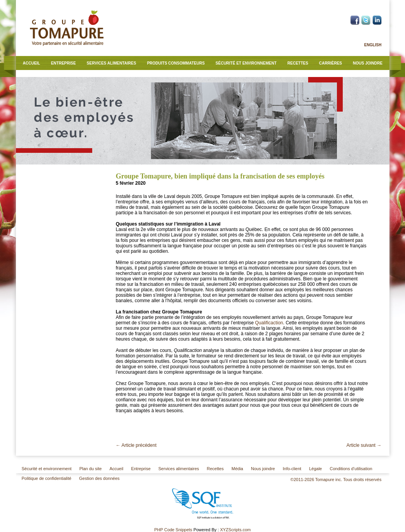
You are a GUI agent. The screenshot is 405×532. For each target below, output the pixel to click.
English (373, 45)
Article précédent (136, 445)
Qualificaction (269, 323)
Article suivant (364, 445)
